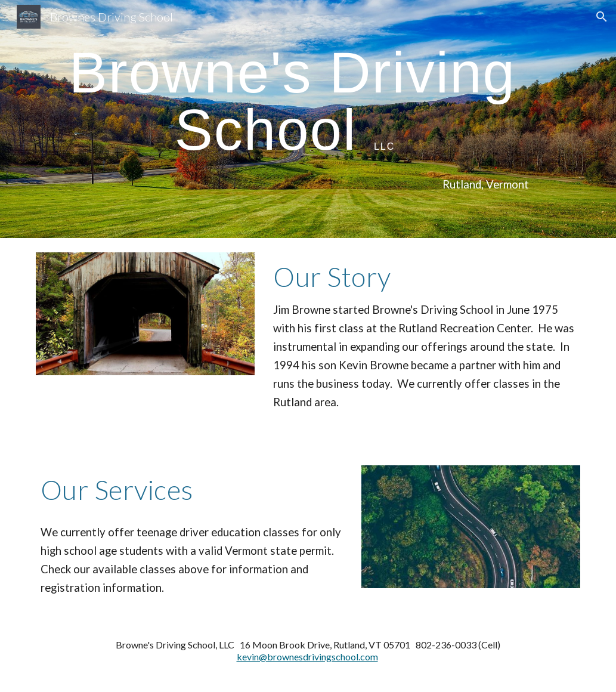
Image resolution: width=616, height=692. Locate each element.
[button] (602, 17)
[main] (285, 101)
